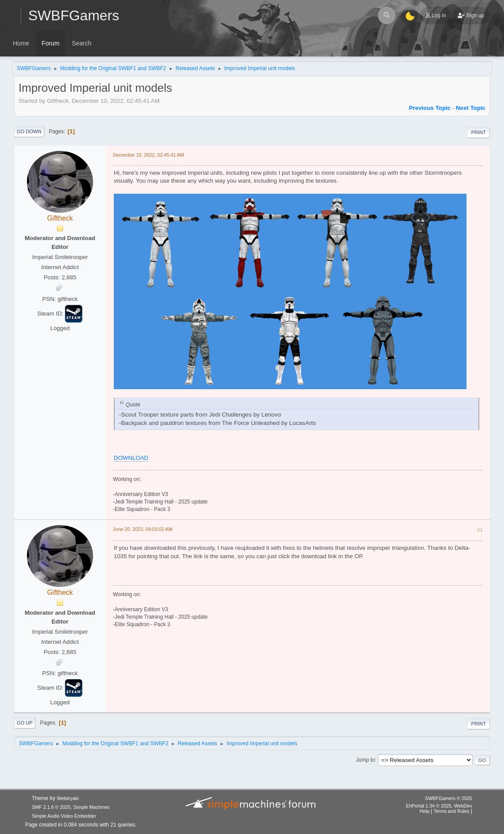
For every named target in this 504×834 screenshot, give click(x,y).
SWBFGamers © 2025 (448, 798)
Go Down (29, 131)
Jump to (365, 760)
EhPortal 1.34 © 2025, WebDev (439, 806)
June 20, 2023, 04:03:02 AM (143, 529)
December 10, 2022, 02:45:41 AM (148, 155)
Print (478, 132)
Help (425, 811)
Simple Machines (91, 807)
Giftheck (60, 218)
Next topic (471, 108)
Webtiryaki (68, 798)
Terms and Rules (452, 811)
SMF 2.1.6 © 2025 (51, 807)
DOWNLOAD (131, 458)
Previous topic (430, 108)
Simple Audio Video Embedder (64, 816)
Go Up (25, 723)
